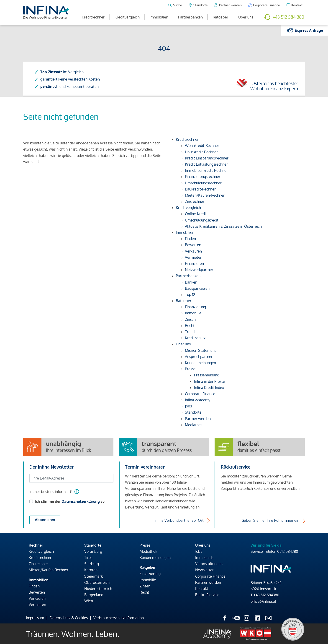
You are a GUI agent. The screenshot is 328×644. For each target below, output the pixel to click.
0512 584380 (288, 551)
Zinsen (145, 586)
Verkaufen (37, 598)
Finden (34, 586)
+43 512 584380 (266, 595)
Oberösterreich (97, 582)
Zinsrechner (38, 564)
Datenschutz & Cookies (69, 618)
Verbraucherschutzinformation (119, 618)
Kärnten (91, 570)
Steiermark (94, 576)
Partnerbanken (190, 17)
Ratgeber (220, 17)
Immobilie (148, 580)
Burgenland (94, 595)
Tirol (88, 558)
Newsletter (204, 570)
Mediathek (148, 551)
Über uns (246, 17)
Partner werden (208, 582)
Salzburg (92, 564)
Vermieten (37, 605)
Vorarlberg (93, 551)
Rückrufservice (207, 595)
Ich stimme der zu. (70, 501)
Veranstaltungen (209, 564)
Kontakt (202, 589)
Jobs (199, 551)
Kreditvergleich (127, 17)
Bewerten (37, 592)
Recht (144, 592)
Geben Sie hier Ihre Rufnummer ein (270, 520)
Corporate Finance (210, 576)
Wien (89, 601)
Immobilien (159, 17)
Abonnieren (45, 520)
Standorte (93, 545)
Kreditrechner (93, 17)
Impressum (35, 618)
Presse (145, 545)
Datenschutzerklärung (81, 501)
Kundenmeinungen (155, 558)
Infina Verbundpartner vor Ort (179, 520)
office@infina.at (263, 601)
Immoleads (204, 558)
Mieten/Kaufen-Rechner (49, 570)
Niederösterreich (98, 589)
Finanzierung (150, 574)
